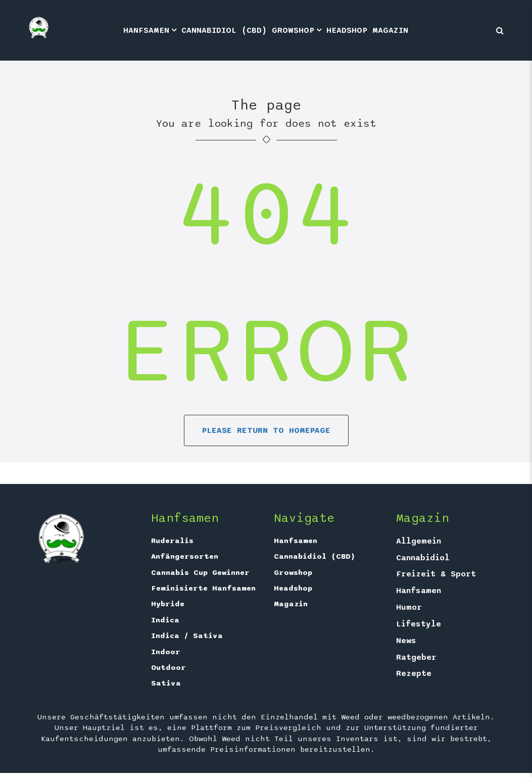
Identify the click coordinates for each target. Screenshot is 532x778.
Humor (409, 607)
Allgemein (419, 541)
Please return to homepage (266, 430)
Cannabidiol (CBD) (224, 30)
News (406, 641)
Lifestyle (419, 624)
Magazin (390, 30)
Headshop (347, 30)
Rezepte (414, 673)
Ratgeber (416, 657)
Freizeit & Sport (436, 574)
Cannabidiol (423, 558)
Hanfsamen (146, 30)
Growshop (293, 30)
